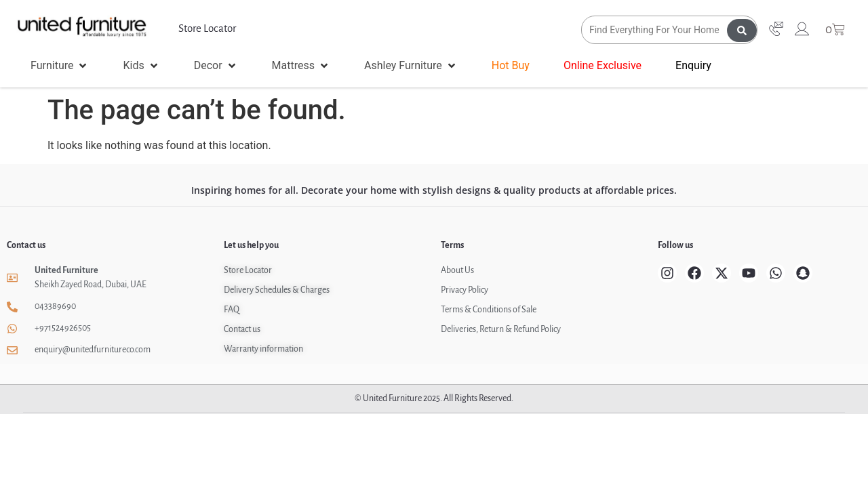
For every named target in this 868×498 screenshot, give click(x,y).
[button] (60, 66)
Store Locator (207, 28)
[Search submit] (742, 30)
